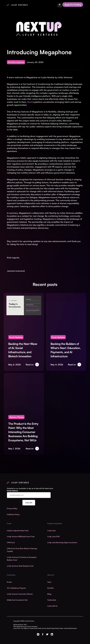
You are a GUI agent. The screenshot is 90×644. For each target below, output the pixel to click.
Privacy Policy (12, 508)
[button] (60, 5)
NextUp (31, 102)
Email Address (12, 491)
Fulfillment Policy (13, 514)
